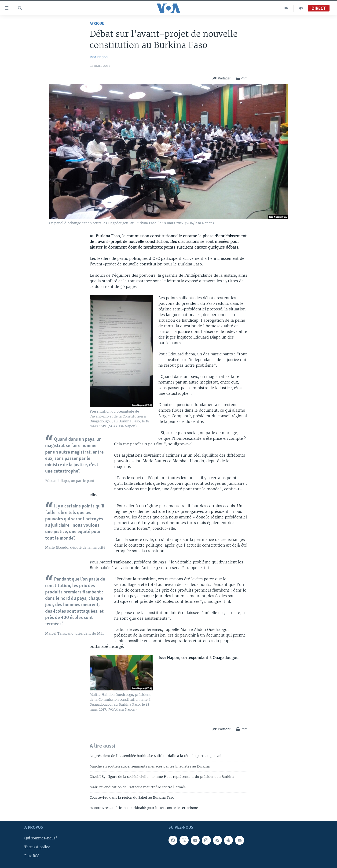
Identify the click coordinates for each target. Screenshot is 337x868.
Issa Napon (99, 57)
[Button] (222, 78)
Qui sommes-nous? (41, 838)
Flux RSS (32, 856)
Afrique (97, 24)
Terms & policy (37, 847)
